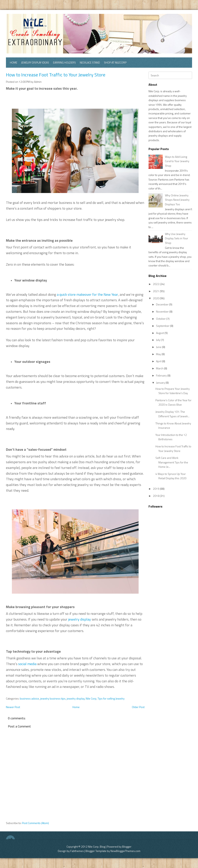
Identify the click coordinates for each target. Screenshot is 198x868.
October (161, 319)
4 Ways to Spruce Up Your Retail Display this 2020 (171, 476)
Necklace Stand (90, 62)
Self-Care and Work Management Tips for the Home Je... (172, 462)
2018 (156, 496)
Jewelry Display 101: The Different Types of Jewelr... (172, 414)
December (163, 304)
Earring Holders (64, 62)
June (159, 347)
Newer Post (13, 707)
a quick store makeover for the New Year (87, 294)
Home (14, 62)
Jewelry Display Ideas (35, 62)
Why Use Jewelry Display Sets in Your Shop (177, 238)
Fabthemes (77, 851)
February (162, 375)
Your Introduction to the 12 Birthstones (171, 437)
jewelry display (79, 619)
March (160, 368)
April (159, 361)
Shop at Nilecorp (115, 62)
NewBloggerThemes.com (125, 851)
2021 (156, 291)
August (160, 333)
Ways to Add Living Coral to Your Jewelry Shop (177, 161)
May (159, 354)
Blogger (127, 847)
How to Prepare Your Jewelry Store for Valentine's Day (173, 391)
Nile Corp (91, 698)
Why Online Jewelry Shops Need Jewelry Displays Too (177, 200)
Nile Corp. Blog (97, 847)
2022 (156, 284)
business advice (29, 698)
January (161, 383)
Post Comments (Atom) (35, 823)
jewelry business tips (53, 698)
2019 (156, 489)
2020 (156, 298)
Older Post (138, 707)
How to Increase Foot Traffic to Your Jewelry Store (56, 75)
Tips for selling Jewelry (111, 698)
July (158, 340)
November (163, 311)
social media (27, 664)
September (163, 326)
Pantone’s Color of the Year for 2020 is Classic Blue (173, 402)
